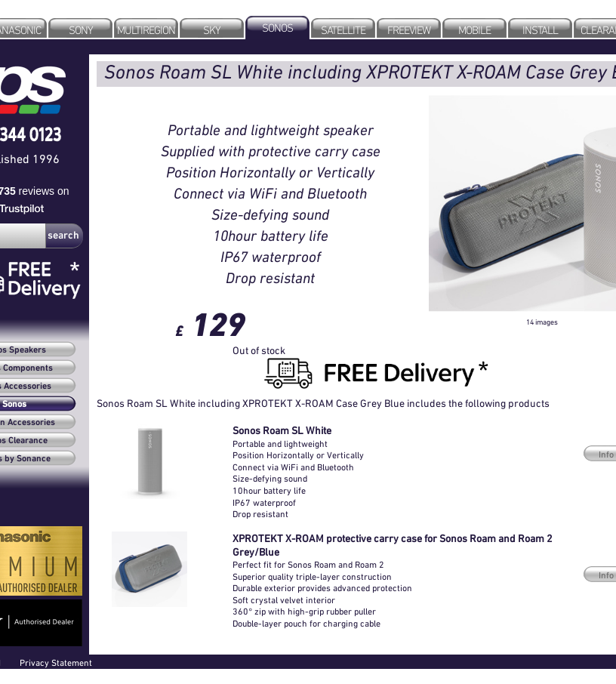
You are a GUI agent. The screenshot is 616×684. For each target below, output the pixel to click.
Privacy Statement (56, 662)
